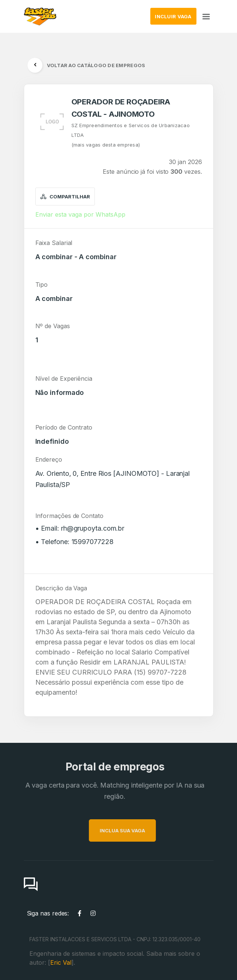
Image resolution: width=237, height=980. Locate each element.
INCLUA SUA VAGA (137, 830)
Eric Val (61, 962)
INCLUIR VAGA (173, 16)
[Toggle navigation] (206, 16)
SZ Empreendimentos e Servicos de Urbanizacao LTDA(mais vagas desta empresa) (131, 135)
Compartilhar (65, 197)
